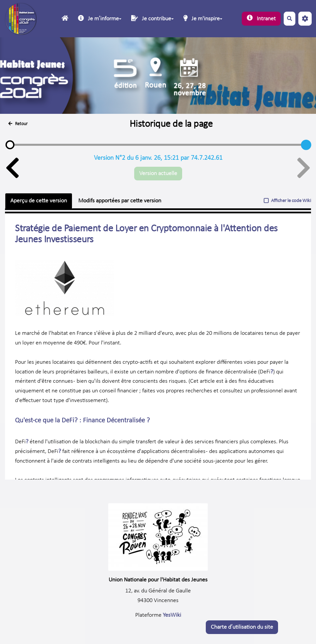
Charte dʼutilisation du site (242, 627)
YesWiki (172, 615)
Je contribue (153, 18)
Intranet (261, 18)
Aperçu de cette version (39, 201)
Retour (18, 124)
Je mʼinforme (100, 18)
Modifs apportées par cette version (120, 201)
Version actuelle (158, 174)
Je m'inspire (203, 18)
